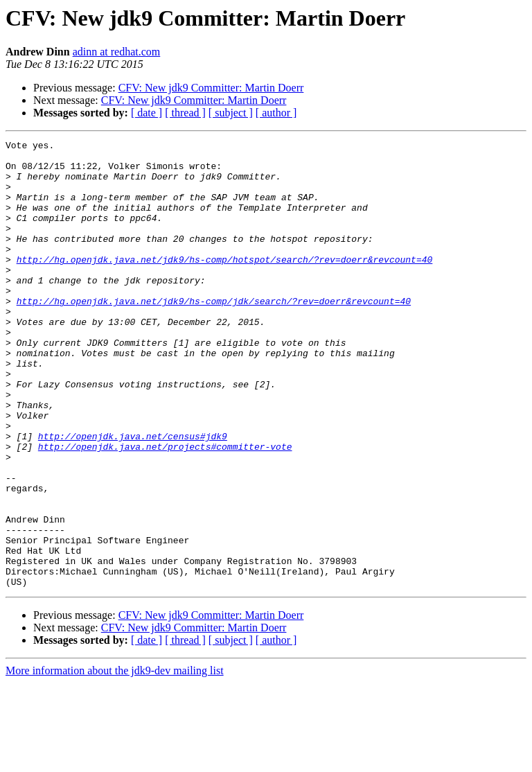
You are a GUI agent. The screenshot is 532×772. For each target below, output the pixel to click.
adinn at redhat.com (117, 52)
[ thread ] (185, 113)
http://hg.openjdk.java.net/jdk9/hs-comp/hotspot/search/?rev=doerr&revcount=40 (225, 284)
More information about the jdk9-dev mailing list (115, 760)
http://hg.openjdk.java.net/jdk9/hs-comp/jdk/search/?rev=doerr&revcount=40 (214, 334)
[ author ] (276, 113)
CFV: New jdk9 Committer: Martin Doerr (211, 88)
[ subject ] (231, 113)
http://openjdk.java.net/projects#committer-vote (165, 509)
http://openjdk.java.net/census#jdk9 (133, 496)
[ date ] (147, 113)
